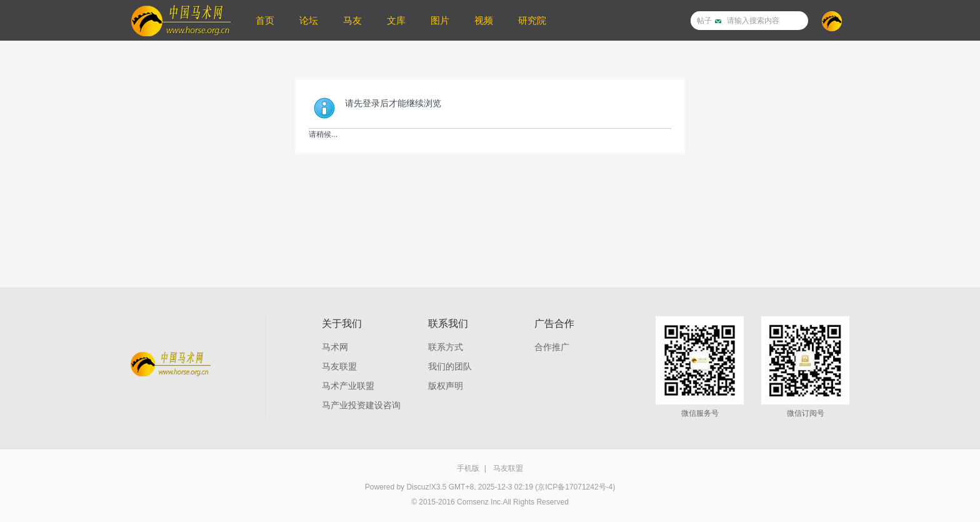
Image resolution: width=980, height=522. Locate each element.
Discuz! (418, 487)
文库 (396, 20)
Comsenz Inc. (480, 502)
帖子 (704, 21)
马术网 (335, 347)
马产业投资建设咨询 (361, 405)
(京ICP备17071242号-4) (575, 487)
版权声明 (446, 386)
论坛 (309, 20)
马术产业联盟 (348, 386)
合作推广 (552, 347)
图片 (440, 20)
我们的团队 (450, 366)
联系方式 (446, 347)
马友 (352, 20)
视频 (484, 20)
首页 (265, 20)
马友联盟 (339, 366)
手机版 (468, 468)
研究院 (532, 20)
